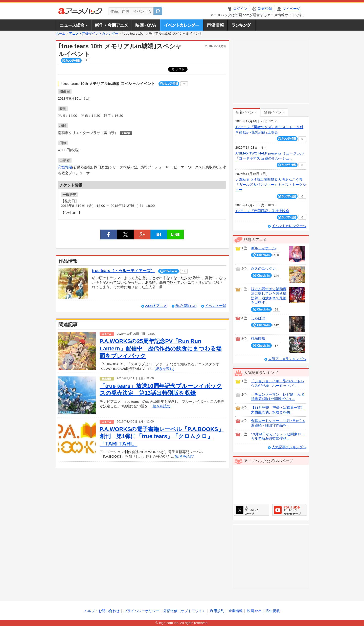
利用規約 (217, 611)
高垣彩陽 (65, 167)
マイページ (291, 9)
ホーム (61, 34)
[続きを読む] (164, 369)
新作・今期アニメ (111, 25)
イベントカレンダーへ (289, 226)
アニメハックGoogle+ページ (290, 510)
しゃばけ (258, 318)
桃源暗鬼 (258, 339)
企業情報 (236, 611)
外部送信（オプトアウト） (185, 611)
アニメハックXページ (252, 510)
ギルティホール (263, 248)
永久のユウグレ (263, 269)
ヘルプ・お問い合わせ (102, 611)
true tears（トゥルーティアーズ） (123, 271)
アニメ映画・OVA (146, 25)
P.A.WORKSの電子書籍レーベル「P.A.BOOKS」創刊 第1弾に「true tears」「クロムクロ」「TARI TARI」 (162, 436)
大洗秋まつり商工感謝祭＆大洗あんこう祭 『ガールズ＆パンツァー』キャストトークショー (271, 185)
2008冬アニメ (156, 306)
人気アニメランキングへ (287, 359)
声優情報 (215, 25)
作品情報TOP (186, 306)
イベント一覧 (216, 306)
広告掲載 (273, 611)
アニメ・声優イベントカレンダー (182, 25)
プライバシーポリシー (142, 611)
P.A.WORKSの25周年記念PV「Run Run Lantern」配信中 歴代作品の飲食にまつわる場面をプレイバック (161, 348)
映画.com (254, 611)
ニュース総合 (73, 25)
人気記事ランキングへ (289, 447)
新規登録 (265, 9)
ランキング (242, 25)
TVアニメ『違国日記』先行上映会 (262, 211)
